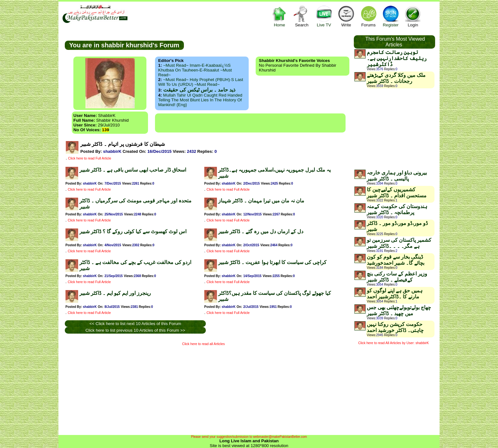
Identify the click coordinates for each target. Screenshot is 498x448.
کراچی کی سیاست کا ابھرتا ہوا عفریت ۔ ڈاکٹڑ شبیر (272, 262)
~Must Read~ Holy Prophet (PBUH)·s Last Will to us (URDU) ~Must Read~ (201, 82)
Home (279, 16)
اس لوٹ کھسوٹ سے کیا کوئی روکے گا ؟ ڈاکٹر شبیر (133, 231)
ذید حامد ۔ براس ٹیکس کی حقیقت (199, 90)
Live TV (324, 16)
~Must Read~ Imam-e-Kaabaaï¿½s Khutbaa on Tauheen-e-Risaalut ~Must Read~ (195, 70)
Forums (368, 16)
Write (346, 16)
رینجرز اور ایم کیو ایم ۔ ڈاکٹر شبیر (115, 293)
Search (302, 16)
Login (413, 16)
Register (391, 16)
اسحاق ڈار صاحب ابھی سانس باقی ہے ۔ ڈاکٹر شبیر (133, 170)
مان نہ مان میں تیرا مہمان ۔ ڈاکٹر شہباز (261, 201)
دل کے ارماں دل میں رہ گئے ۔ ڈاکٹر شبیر (261, 231)
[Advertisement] (250, 123)
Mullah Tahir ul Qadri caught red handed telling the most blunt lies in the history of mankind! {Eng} (200, 100)
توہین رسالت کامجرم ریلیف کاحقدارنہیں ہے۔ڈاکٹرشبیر (397, 58)
